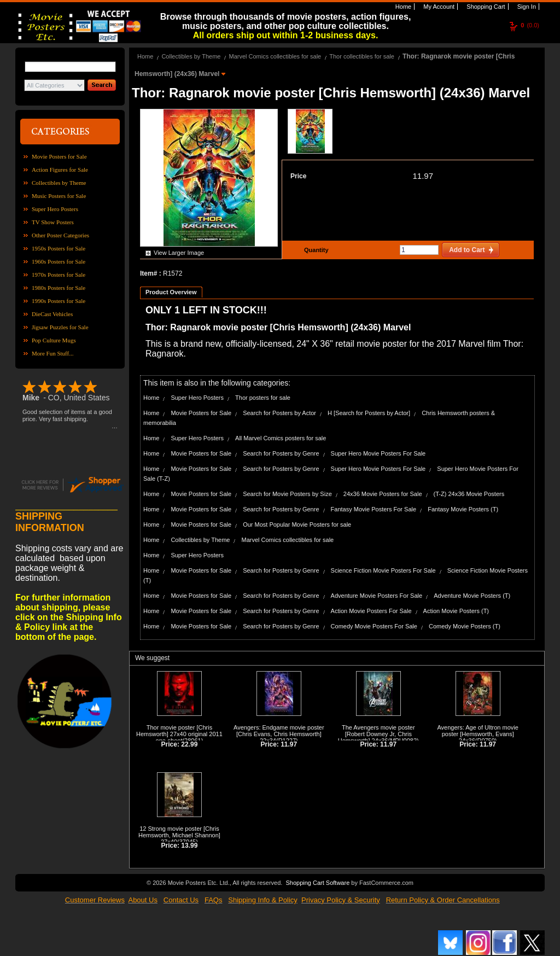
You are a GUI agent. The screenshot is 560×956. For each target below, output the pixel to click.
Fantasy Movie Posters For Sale (374, 509)
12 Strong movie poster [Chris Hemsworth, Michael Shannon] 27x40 (179, 835)
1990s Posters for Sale (59, 301)
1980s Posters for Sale (59, 288)
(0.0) (530, 25)
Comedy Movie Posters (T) (465, 626)
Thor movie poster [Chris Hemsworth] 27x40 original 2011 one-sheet (179, 734)
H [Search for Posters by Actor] (369, 413)
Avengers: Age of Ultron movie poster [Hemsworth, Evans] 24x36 (477, 734)
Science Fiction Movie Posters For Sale (383, 570)
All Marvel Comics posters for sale (281, 438)
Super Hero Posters (55, 209)
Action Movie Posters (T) (456, 611)
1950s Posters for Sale (59, 248)
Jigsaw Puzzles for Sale (60, 327)
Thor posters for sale (263, 398)
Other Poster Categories (60, 235)
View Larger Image (179, 253)
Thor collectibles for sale (362, 56)
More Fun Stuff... (53, 353)
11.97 (423, 176)
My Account (438, 7)
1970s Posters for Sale (59, 275)
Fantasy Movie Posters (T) (463, 509)
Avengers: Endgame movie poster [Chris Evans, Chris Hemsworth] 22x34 (279, 734)
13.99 (189, 846)
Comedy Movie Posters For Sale (374, 626)
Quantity (315, 250)
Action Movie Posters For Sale (371, 611)
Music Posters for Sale (59, 196)
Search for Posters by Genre (281, 453)
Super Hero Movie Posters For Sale (378, 453)
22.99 (189, 744)
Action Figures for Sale (60, 170)
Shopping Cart (485, 7)
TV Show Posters (53, 222)
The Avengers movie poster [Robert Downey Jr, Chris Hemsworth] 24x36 (377, 734)
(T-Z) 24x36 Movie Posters (469, 494)
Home (402, 7)
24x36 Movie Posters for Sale (383, 494)
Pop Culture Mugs (54, 340)
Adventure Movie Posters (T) (472, 596)
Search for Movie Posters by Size (287, 494)
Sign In (526, 7)
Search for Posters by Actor (279, 413)
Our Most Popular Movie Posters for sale (297, 524)
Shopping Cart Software (317, 883)
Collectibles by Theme (59, 183)
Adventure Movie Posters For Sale (377, 596)
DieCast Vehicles (52, 314)
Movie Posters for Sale (59, 156)
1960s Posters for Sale (59, 261)
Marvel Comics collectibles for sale (275, 56)
